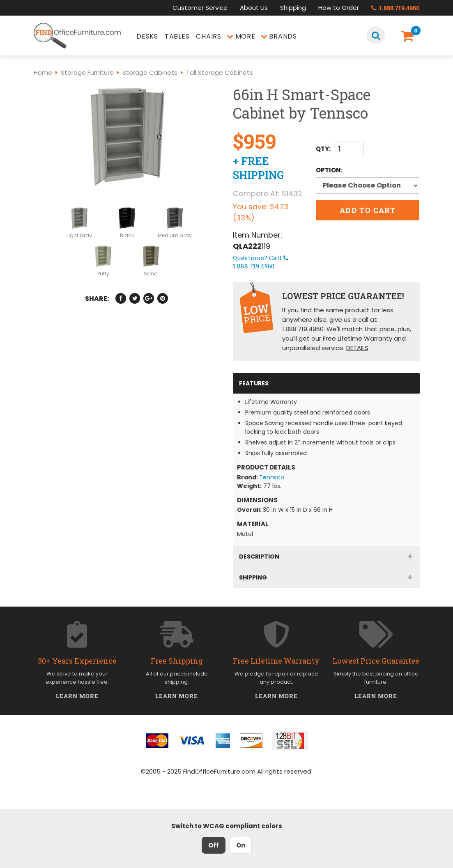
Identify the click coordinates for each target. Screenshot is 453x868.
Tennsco (272, 477)
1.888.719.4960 (396, 8)
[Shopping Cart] (409, 36)
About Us (254, 8)
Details (357, 348)
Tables (177, 36)
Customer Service (200, 8)
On (241, 845)
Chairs (209, 36)
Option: (367, 170)
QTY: (323, 149)
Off (214, 845)
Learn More (77, 696)
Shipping (293, 8)
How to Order (339, 8)
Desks (147, 36)
